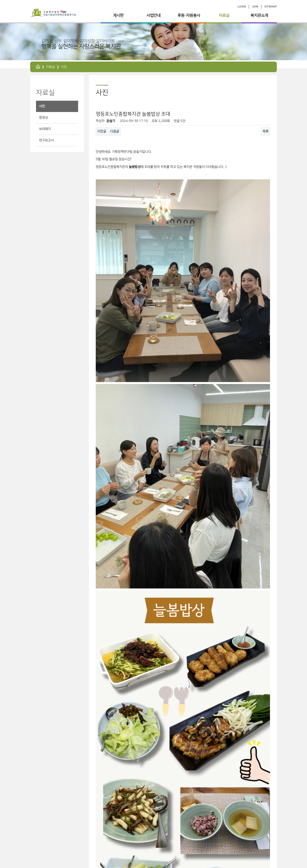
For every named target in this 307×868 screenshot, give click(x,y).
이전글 (102, 131)
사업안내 (153, 15)
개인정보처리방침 (43, 837)
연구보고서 (46, 140)
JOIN (255, 7)
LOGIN (242, 7)
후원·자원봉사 (189, 15)
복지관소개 (259, 15)
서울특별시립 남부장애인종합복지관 (59, 830)
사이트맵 (90, 837)
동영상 (43, 118)
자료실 (224, 15)
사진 (42, 106)
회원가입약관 (69, 837)
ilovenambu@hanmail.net (237, 846)
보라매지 (45, 129)
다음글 (115, 131)
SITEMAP (271, 7)
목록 (265, 131)
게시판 (118, 15)
